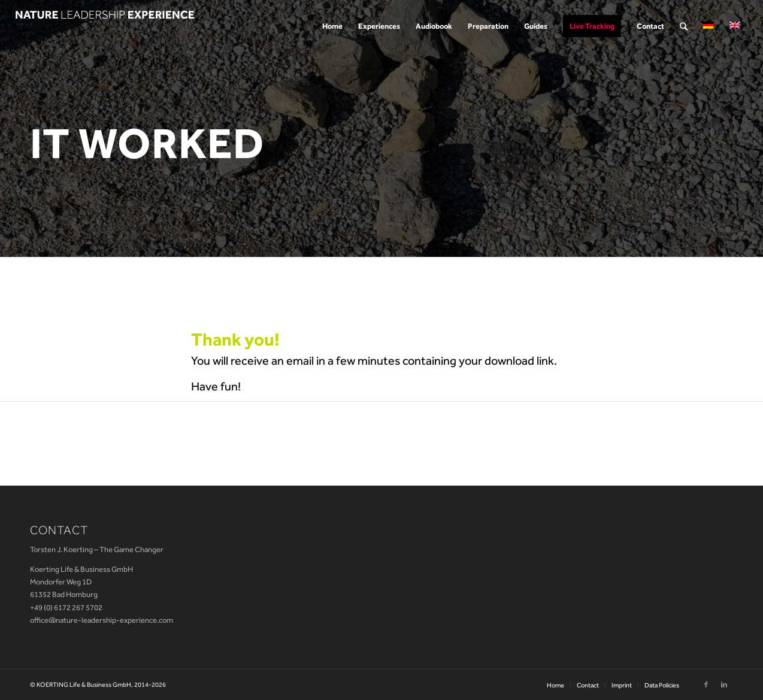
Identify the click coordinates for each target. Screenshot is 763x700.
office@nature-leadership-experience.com (102, 620)
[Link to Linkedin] (724, 684)
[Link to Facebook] (706, 684)
